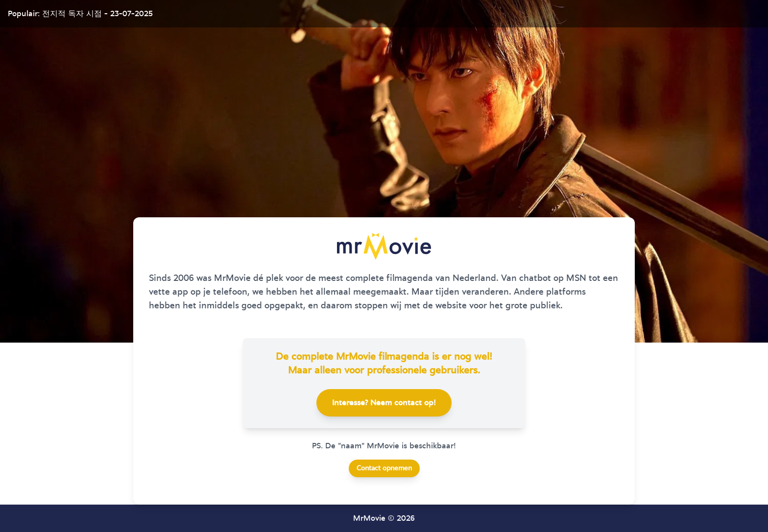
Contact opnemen (384, 468)
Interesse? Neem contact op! (384, 403)
